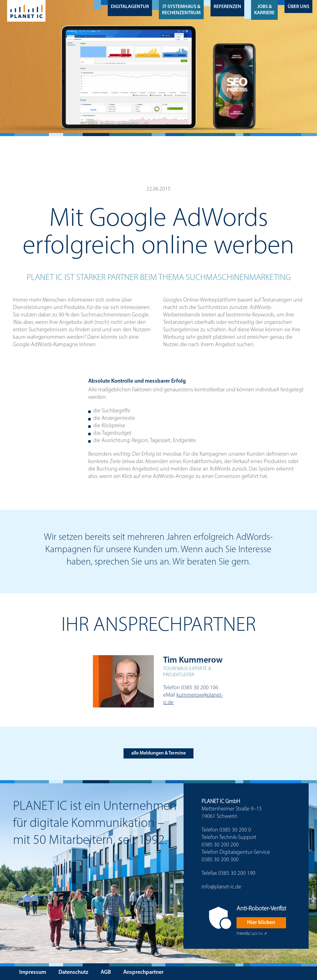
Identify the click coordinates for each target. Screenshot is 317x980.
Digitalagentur (130, 7)
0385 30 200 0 (235, 830)
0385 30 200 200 (220, 845)
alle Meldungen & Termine (158, 753)
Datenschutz (73, 972)
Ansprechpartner (143, 972)
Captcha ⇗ (252, 934)
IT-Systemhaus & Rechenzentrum (181, 10)
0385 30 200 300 (220, 860)
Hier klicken (261, 923)
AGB (106, 972)
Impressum (33, 972)
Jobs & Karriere (264, 10)
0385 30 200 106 (200, 688)
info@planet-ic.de (221, 887)
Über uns (298, 7)
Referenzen (227, 7)
